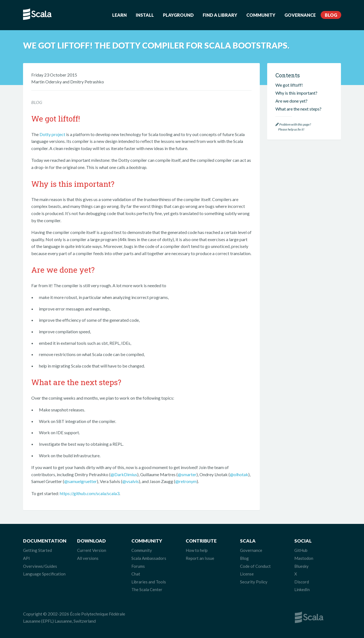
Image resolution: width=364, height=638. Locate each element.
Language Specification (44, 574)
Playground (178, 15)
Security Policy (254, 582)
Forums (138, 566)
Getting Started (37, 550)
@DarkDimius (124, 474)
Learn (119, 15)
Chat (136, 574)
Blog (331, 15)
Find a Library (220, 15)
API (26, 558)
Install (145, 15)
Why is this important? (296, 93)
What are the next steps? (298, 109)
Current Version (92, 550)
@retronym (186, 481)
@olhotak (239, 474)
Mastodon (304, 558)
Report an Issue (200, 558)
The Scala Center (147, 589)
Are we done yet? (291, 101)
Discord (302, 582)
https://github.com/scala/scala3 (90, 493)
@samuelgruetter (81, 481)
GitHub (301, 550)
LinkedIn (302, 589)
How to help (197, 550)
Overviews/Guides (40, 566)
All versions (88, 558)
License (247, 574)
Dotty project (52, 134)
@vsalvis (131, 481)
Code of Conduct (255, 566)
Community (261, 15)
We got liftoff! (289, 85)
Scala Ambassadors (149, 558)
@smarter (187, 474)
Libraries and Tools (149, 582)
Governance (300, 15)
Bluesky (301, 566)
